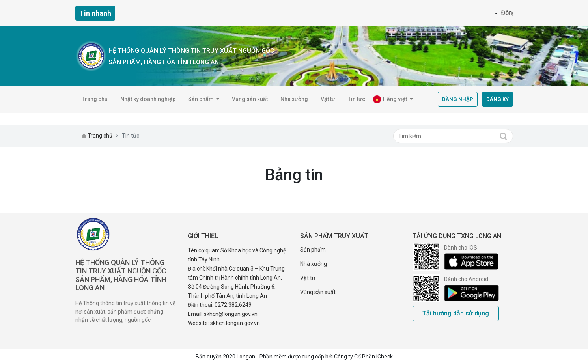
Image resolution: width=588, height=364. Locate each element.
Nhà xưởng (294, 99)
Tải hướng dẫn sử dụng (456, 313)
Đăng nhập (458, 99)
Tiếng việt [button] (391, 99)
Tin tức (357, 99)
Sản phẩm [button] (202, 99)
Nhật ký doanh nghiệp (148, 99)
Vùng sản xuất (250, 99)
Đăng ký (497, 99)
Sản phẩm (313, 250)
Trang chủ (95, 99)
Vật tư (328, 99)
